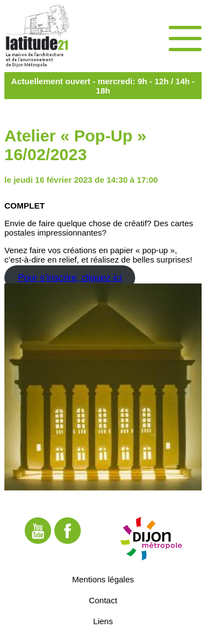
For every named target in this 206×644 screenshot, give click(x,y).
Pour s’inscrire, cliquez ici (69, 278)
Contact (103, 600)
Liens (103, 621)
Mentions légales (103, 579)
